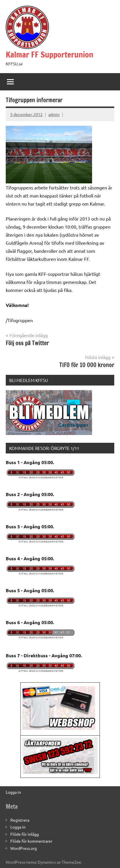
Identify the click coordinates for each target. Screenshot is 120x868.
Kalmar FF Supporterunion (49, 55)
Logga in (13, 792)
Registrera (20, 820)
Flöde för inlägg (25, 834)
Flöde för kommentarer (31, 841)
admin (54, 114)
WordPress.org (24, 848)
